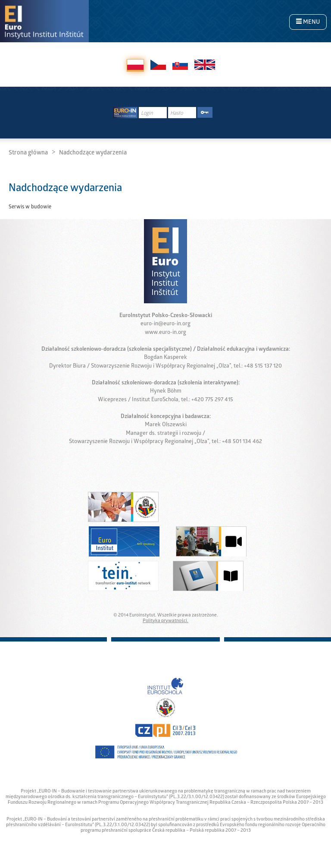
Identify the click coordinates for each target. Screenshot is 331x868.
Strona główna (28, 153)
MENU (308, 22)
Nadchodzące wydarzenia (93, 153)
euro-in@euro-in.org (165, 324)
